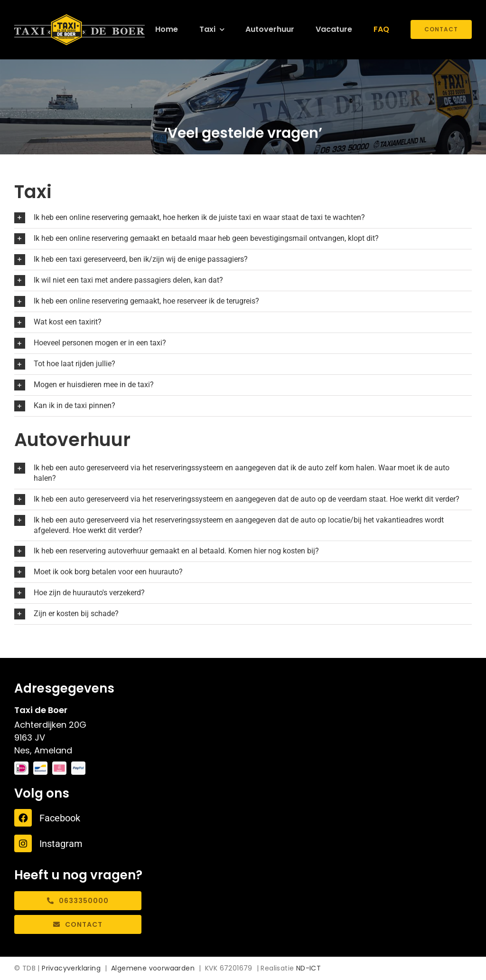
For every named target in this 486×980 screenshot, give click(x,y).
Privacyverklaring (71, 968)
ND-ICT (308, 968)
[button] (243, 218)
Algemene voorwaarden (153, 968)
